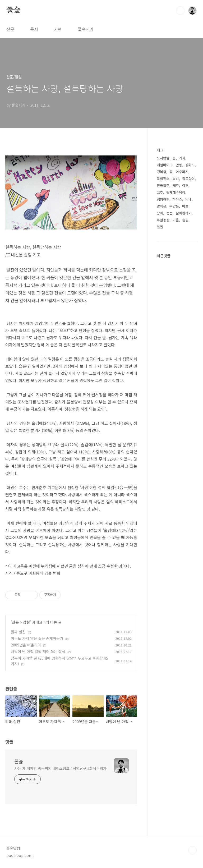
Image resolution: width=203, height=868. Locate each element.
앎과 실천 (18, 632)
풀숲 (13, 10)
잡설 (26, 622)
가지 (182, 158)
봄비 (176, 179)
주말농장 (163, 220)
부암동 (174, 206)
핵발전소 (163, 179)
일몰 (160, 227)
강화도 (190, 165)
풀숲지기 (86, 29)
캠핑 (185, 220)
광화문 (162, 206)
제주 (176, 185)
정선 (169, 213)
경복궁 (162, 172)
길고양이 (188, 179)
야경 (185, 185)
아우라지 (182, 172)
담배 (188, 199)
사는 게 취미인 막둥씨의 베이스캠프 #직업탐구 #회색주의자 (60, 768)
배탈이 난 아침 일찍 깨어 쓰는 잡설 (38, 651)
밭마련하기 (184, 213)
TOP (192, 850)
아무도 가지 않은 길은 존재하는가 (37, 638)
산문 (10, 29)
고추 (160, 192)
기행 (58, 29)
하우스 (177, 199)
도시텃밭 (163, 158)
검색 (180, 11)
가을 (176, 220)
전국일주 (163, 185)
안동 (179, 165)
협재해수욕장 (176, 192)
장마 (160, 213)
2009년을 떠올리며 (26, 645)
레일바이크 (165, 165)
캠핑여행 (163, 199)
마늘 (185, 206)
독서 (34, 29)
